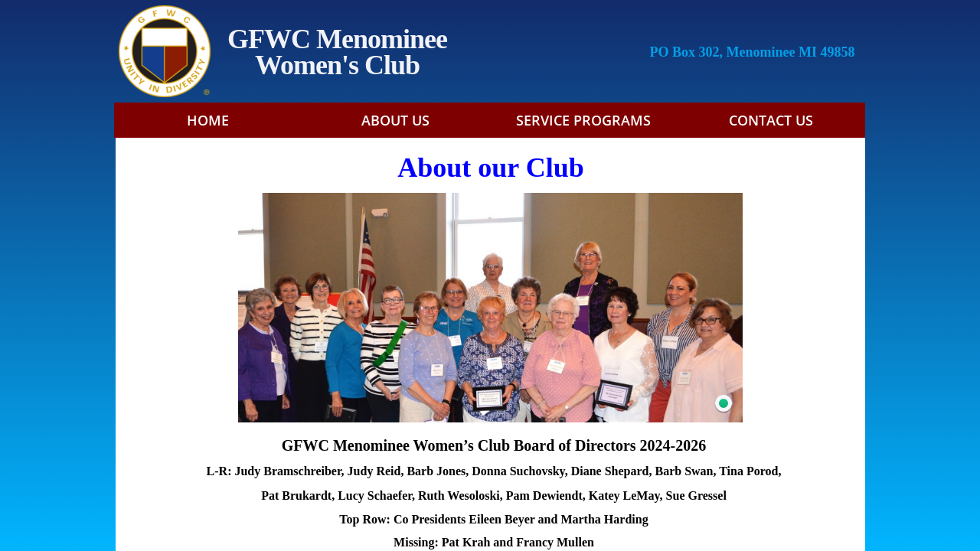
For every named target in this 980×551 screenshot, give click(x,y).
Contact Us (771, 120)
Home (208, 120)
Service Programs (583, 120)
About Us (395, 120)
